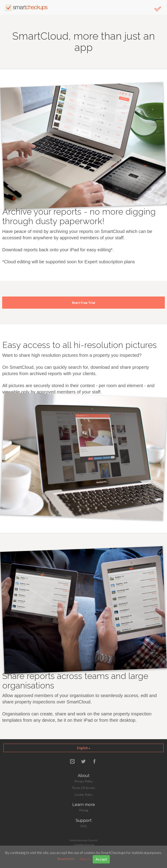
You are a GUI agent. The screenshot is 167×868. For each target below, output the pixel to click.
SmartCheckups (26, 7)
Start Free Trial (83, 303)
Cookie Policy (83, 795)
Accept (101, 859)
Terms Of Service (83, 788)
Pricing (84, 810)
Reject (85, 859)
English (84, 748)
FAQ (84, 826)
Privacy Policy (84, 781)
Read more (66, 859)
